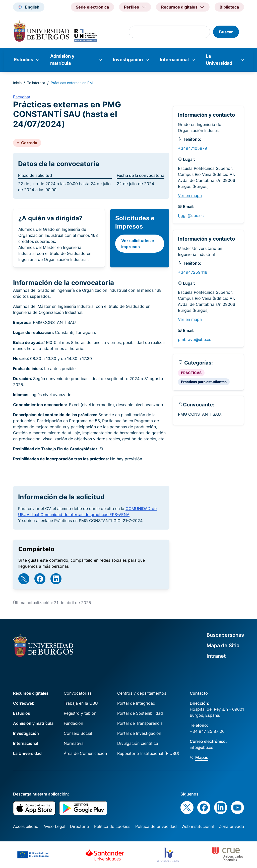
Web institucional (198, 826)
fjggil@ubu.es (191, 215)
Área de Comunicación (85, 753)
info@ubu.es (201, 747)
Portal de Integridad (136, 703)
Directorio (80, 826)
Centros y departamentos (142, 693)
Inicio (17, 83)
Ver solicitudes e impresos (138, 244)
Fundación (73, 723)
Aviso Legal (54, 826)
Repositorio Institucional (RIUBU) (148, 753)
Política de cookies (112, 826)
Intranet (216, 656)
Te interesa (36, 83)
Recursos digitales (31, 693)
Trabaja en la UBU (81, 703)
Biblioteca (229, 7)
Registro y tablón (80, 713)
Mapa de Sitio (223, 645)
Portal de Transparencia (140, 723)
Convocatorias (78, 693)
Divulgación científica (138, 743)
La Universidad (219, 60)
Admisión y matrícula (62, 60)
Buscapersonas (225, 635)
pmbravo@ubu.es (195, 339)
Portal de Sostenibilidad (140, 713)
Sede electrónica (92, 7)
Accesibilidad (26, 826)
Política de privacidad (156, 826)
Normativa (74, 743)
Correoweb (24, 703)
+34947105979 (192, 148)
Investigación (128, 60)
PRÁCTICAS (191, 373)
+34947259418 (193, 272)
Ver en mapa (190, 195)
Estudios (24, 60)
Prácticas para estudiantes (204, 382)
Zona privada (231, 826)
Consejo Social (78, 733)
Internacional (174, 60)
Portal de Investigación (139, 733)
